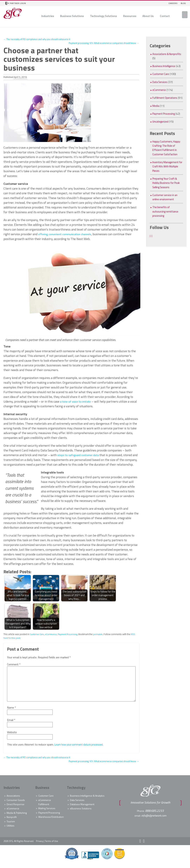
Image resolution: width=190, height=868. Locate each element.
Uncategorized (161, 126)
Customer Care (37, 639)
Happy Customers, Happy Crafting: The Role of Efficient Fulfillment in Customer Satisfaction (168, 152)
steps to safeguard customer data (80, 455)
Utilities (10, 830)
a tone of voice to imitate (77, 401)
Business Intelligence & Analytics (87, 800)
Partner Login (16, 3)
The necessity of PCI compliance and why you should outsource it (40, 39)
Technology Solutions (103, 16)
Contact (165, 16)
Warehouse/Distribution (51, 822)
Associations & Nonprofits (161, 56)
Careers (173, 3)
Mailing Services (47, 813)
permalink (101, 639)
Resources (130, 16)
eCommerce (52, 639)
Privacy (40, 846)
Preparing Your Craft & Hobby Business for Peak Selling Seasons (167, 187)
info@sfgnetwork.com (154, 820)
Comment (14, 669)
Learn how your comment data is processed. (81, 749)
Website (12, 737)
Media (156, 110)
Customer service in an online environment (166, 201)
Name (11, 712)
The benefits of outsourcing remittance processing (166, 216)
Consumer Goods (16, 805)
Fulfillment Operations (166, 98)
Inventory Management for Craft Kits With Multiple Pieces (166, 171)
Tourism (11, 826)
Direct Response (15, 809)
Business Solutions (72, 16)
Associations (13, 800)
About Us (148, 16)
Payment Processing (70, 639)
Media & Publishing (17, 817)
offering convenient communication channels (68, 234)
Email (11, 724)
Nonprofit (12, 822)
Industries (48, 16)
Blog (183, 3)
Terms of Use (51, 846)
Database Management (82, 809)
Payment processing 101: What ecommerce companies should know (100, 43)
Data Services (161, 82)
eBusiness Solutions (81, 813)
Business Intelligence (165, 66)
